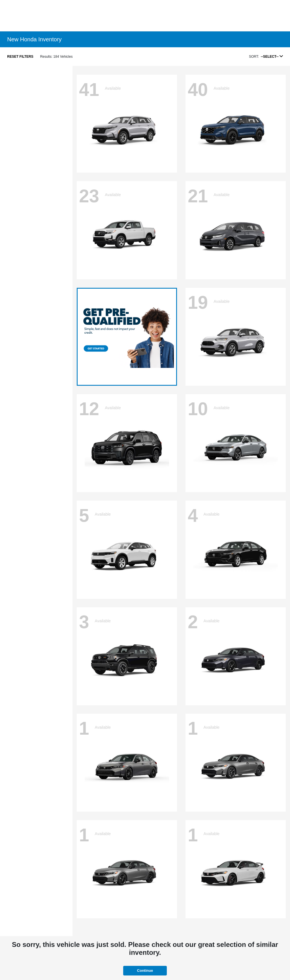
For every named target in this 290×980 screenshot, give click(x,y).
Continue (145, 971)
